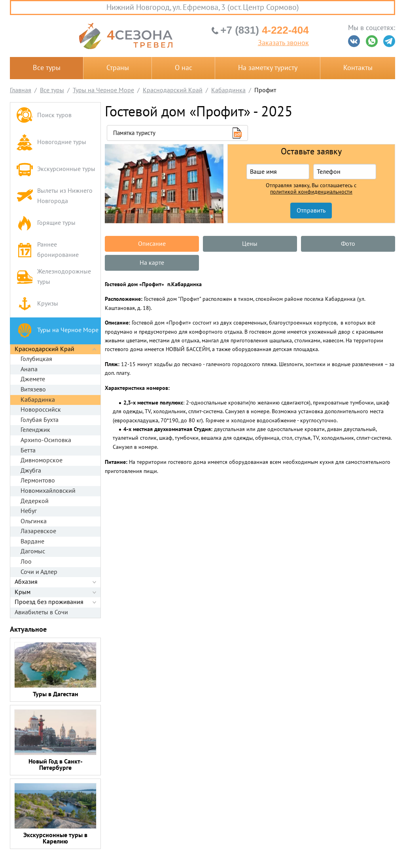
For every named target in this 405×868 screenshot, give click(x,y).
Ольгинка (34, 521)
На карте (152, 263)
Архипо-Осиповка (46, 440)
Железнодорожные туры (54, 277)
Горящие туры (46, 223)
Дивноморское (42, 460)
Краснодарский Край (44, 349)
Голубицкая (36, 359)
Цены (250, 244)
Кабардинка (38, 400)
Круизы (37, 304)
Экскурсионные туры (56, 169)
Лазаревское (38, 531)
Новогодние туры (51, 142)
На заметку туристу (268, 68)
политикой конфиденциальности (311, 192)
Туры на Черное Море (57, 331)
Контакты (358, 68)
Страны (118, 68)
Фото (348, 244)
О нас (184, 68)
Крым (23, 592)
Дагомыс (33, 551)
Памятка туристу (134, 133)
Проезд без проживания (49, 602)
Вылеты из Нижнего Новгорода (54, 196)
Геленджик (35, 430)
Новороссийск (41, 410)
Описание (152, 244)
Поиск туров (44, 116)
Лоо (26, 562)
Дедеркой (35, 501)
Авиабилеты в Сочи (41, 612)
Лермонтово (38, 481)
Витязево (33, 389)
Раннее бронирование (47, 250)
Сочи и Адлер (39, 572)
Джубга (31, 471)
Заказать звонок (283, 43)
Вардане (32, 541)
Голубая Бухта (40, 420)
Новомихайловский (48, 491)
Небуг (29, 511)
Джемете (33, 379)
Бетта (28, 450)
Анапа (29, 369)
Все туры (47, 68)
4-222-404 (264, 30)
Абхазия (26, 582)
